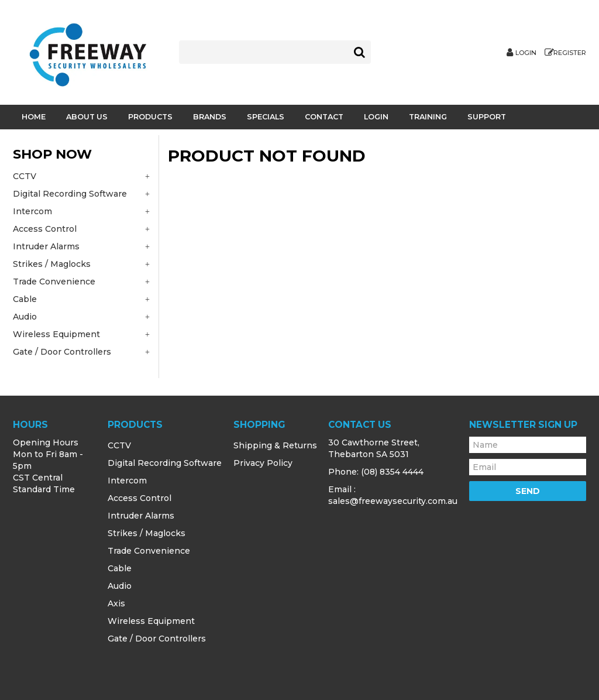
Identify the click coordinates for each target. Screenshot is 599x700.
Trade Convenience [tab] (54, 282)
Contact (324, 117)
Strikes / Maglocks (147, 533)
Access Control (140, 498)
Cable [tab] (25, 299)
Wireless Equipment (151, 621)
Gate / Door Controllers (157, 639)
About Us (87, 117)
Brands (210, 117)
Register (570, 53)
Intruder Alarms (141, 516)
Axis (116, 603)
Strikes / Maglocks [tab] (52, 264)
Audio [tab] (25, 317)
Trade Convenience (149, 551)
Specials (266, 117)
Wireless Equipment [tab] (56, 334)
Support (487, 117)
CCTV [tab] (25, 176)
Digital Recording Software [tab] (70, 194)
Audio (120, 586)
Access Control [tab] (45, 229)
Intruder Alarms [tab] (46, 246)
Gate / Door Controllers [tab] (62, 352)
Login (526, 53)
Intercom (127, 481)
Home (34, 117)
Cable (120, 568)
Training (428, 117)
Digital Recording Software (165, 463)
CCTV (119, 445)
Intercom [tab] (32, 211)
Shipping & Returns (275, 445)
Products (150, 117)
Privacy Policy (263, 463)
